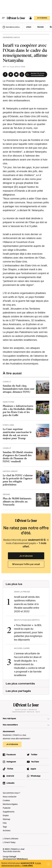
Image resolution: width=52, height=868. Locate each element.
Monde (40, 27)
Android (10, 776)
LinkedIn (10, 783)
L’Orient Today (9, 842)
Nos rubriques (9, 718)
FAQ (5, 823)
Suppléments (9, 812)
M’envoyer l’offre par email (26, 564)
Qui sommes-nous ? (11, 793)
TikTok (10, 769)
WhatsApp (36, 776)
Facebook (11, 754)
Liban (29, 27)
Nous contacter (10, 797)
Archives (7, 830)
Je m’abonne (42, 18)
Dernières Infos (11, 37)
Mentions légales (10, 804)
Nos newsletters (10, 725)
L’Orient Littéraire (11, 839)
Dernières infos (11, 27)
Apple (33, 769)
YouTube (35, 762)
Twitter (34, 754)
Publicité (7, 808)
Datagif (13, 857)
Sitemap (6, 819)
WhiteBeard (22, 859)
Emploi (6, 815)
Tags (5, 827)
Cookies (6, 800)
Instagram (11, 762)
